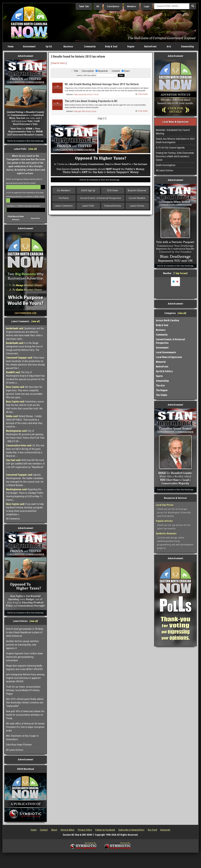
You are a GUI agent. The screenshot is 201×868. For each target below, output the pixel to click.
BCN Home (113, 190)
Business (68, 46)
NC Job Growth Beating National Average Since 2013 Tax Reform (102, 84)
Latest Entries (137, 206)
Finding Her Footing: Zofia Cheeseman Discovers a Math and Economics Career (175, 156)
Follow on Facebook (105, 830)
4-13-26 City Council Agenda (170, 148)
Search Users (59, 63)
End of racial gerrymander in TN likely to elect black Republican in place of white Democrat (25, 632)
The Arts (160, 385)
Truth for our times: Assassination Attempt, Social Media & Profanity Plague (23, 690)
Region (131, 46)
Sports (159, 376)
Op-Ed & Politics (164, 371)
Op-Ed (49, 46)
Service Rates (68, 830)
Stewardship (187, 46)
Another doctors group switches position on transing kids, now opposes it (22, 645)
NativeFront (150, 46)
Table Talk (84, 6)
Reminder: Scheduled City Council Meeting (173, 132)
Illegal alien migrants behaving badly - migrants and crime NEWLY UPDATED (25, 667)
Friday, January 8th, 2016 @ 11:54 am (86, 95)
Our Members (64, 190)
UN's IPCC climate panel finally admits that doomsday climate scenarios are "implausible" (25, 702)
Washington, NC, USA (176, 288)
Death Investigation (166, 165)
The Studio (161, 395)
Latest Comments (64, 206)
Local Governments (166, 352)
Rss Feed (152, 830)
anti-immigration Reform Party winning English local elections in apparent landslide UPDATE (25, 678)
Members (132, 6)
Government (29, 46)
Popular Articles (164, 521)
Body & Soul (111, 46)
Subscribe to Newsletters (131, 830)
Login (147, 6)
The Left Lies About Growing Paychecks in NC (91, 101)
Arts (169, 46)
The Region (162, 390)
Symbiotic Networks (166, 534)
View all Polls (35, 218)
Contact (44, 830)
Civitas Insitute (143, 94)
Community (90, 46)
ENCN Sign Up (88, 190)
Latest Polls (88, 206)
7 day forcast (180, 273)
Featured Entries (113, 206)
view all (33, 149)
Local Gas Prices (165, 505)
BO (98, 6)
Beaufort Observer (137, 190)
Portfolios (64, 198)
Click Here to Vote (16, 216)
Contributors (113, 6)
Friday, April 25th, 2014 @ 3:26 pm (85, 111)
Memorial (161, 362)
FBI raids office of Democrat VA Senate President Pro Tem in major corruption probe (25, 727)
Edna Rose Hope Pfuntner (19, 745)
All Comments (13, 519)
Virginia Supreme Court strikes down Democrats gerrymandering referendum (24, 657)
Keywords (165, 830)
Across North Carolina (167, 320)
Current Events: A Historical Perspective (101, 198)
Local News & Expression (169, 357)
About (54, 830)
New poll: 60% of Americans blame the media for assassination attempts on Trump (25, 715)
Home (11, 46)
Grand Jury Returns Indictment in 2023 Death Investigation (175, 141)
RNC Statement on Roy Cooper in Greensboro (22, 738)
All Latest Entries (15, 750)
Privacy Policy (85, 830)
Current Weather (137, 198)
